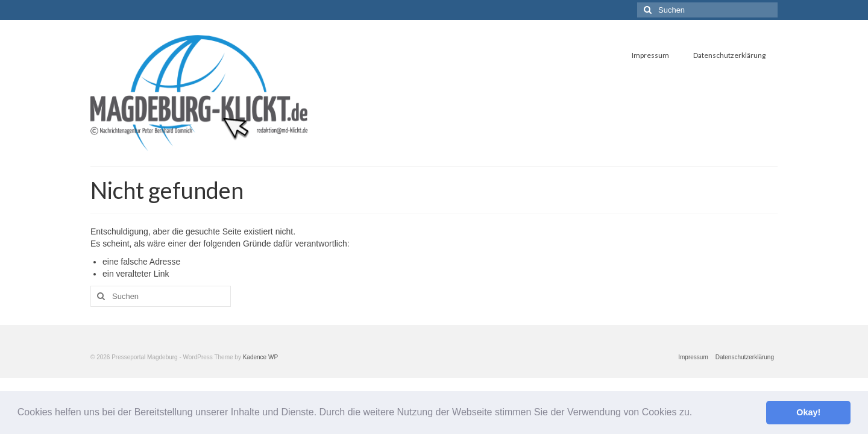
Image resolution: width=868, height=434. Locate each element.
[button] (697, 414)
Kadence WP (260, 357)
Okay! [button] (808, 412)
